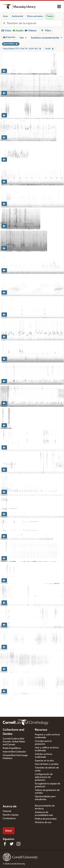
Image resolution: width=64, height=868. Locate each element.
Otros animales (35, 16)
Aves (5, 16)
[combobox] (35, 23)
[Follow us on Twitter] (12, 844)
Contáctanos (9, 818)
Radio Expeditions (12, 748)
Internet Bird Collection (14, 752)
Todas (50, 16)
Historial (7, 811)
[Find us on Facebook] (5, 844)
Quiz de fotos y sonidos (47, 764)
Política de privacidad (46, 819)
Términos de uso (43, 822)
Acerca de (10, 806)
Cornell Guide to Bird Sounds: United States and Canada (14, 742)
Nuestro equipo (11, 815)
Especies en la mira (44, 761)
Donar (9, 831)
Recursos (41, 730)
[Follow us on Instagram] (18, 844)
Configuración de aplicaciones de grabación (44, 777)
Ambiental (17, 16)
